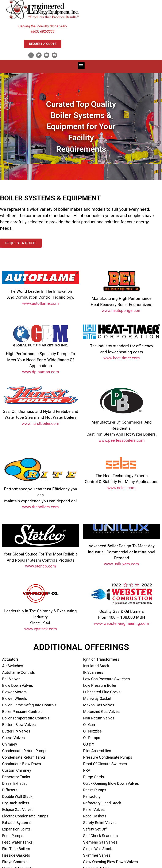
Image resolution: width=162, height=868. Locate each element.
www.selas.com (121, 488)
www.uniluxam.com (121, 564)
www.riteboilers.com (40, 507)
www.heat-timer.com (122, 358)
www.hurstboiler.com (40, 423)
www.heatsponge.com (122, 311)
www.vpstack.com (41, 629)
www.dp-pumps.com (41, 372)
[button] (81, 66)
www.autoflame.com (40, 303)
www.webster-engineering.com (121, 623)
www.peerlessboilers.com (122, 440)
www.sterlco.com (41, 566)
